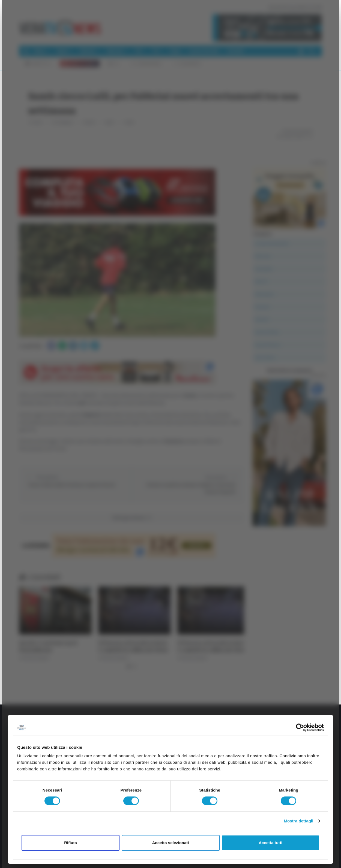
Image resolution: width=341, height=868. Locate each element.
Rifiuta (71, 843)
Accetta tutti (270, 843)
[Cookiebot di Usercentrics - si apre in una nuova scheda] (300, 727)
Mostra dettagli (298, 821)
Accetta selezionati (170, 843)
